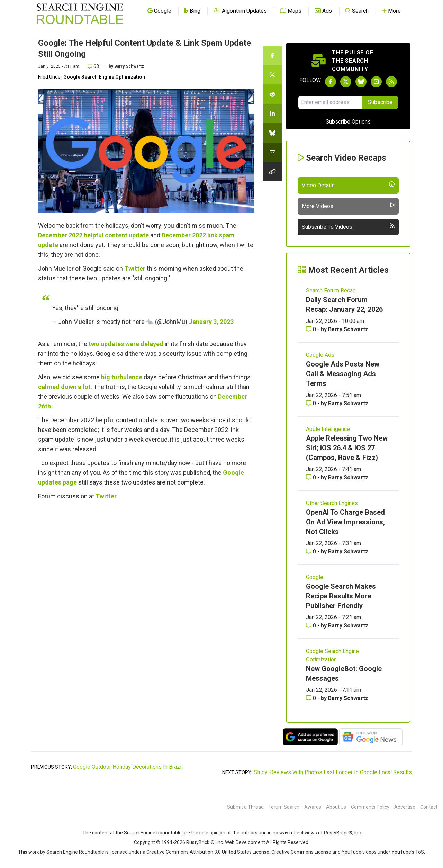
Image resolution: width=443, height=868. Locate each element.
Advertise (405, 807)
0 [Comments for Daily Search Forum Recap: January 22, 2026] (312, 329)
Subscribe (380, 102)
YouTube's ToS (408, 852)
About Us (336, 807)
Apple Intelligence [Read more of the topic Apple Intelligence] (328, 429)
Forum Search (284, 807)
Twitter (135, 268)
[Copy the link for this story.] (272, 172)
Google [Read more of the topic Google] (315, 577)
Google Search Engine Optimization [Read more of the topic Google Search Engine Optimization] (332, 655)
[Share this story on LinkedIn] (272, 114)
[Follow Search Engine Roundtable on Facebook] (331, 82)
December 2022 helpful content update (93, 235)
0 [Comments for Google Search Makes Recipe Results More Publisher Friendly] (312, 626)
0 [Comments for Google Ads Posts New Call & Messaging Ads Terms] (312, 403)
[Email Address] (330, 102)
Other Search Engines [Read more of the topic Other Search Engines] (332, 503)
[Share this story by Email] (272, 152)
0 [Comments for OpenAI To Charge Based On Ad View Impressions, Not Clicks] (312, 551)
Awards (313, 807)
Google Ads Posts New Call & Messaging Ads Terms (343, 374)
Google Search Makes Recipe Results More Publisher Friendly (341, 596)
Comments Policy (370, 807)
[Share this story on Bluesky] (272, 133)
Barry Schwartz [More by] (129, 66)
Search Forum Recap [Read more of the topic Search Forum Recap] (331, 291)
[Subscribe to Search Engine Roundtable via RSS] (391, 82)
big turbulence (122, 377)
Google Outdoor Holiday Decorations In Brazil (128, 767)
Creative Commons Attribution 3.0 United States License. (208, 852)
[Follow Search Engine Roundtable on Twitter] (346, 82)
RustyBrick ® (200, 842)
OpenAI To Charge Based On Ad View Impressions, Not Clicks (345, 522)
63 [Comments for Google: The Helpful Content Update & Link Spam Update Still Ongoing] (93, 66)
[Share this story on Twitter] (272, 75)
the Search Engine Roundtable (149, 833)
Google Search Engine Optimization (104, 77)
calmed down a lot (64, 387)
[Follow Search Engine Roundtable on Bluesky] (361, 82)
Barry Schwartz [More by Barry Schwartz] (348, 329)
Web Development (245, 842)
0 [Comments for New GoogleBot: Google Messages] (312, 698)
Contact (429, 807)
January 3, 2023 (211, 322)
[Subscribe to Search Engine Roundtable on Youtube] (376, 82)
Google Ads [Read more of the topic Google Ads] (320, 355)
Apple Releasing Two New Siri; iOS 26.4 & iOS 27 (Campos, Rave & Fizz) (347, 448)
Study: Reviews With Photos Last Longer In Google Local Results (333, 772)
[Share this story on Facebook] (272, 55)
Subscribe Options (348, 122)
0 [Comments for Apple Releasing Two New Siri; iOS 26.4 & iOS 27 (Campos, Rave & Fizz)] (312, 477)
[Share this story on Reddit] (272, 94)
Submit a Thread (245, 807)
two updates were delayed (126, 344)
